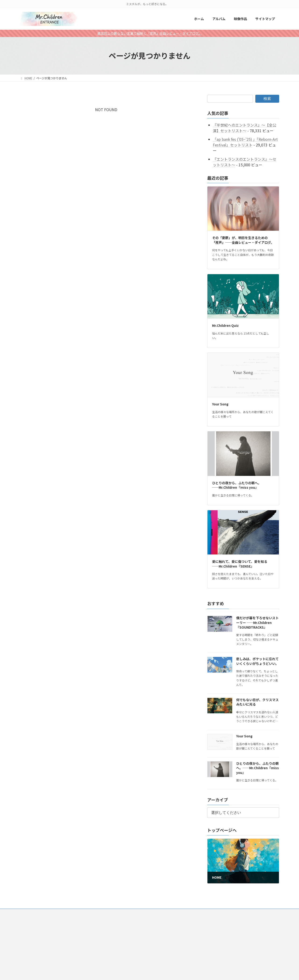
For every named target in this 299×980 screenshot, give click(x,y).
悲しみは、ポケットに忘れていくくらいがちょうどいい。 (257, 661)
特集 (129, 913)
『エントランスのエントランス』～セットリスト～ (245, 162)
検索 (267, 98)
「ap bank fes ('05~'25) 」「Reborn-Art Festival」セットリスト (245, 142)
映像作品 (68, 913)
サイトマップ (91, 913)
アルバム (47, 913)
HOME (28, 913)
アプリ (113, 913)
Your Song (220, 404)
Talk (144, 913)
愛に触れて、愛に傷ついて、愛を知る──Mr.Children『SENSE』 (240, 564)
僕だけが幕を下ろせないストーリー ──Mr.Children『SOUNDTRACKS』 (257, 622)
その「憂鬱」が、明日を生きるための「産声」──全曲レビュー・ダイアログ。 (243, 240)
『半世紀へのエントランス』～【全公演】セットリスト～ (245, 128)
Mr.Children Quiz (225, 325)
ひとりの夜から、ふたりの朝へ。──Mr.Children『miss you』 (237, 485)
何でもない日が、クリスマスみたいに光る (257, 702)
